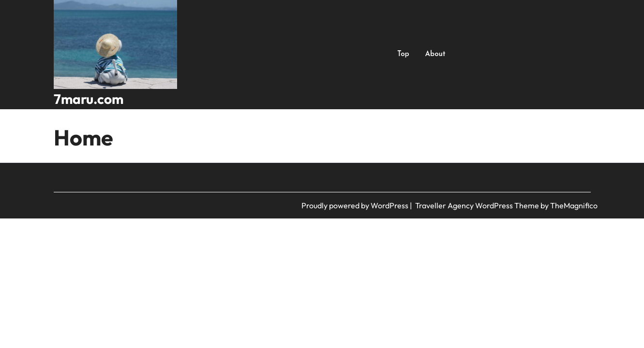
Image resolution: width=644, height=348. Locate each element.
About (435, 54)
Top (403, 54)
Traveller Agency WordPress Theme (478, 205)
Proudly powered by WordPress (356, 205)
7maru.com (89, 99)
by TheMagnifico (569, 205)
